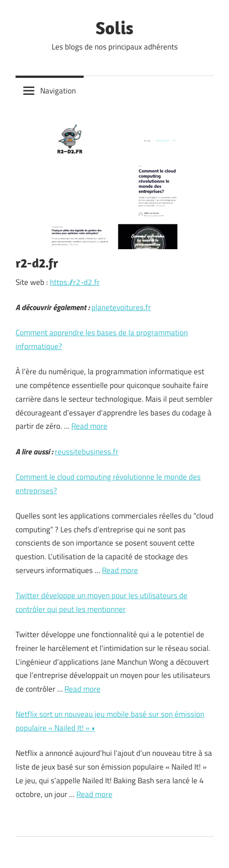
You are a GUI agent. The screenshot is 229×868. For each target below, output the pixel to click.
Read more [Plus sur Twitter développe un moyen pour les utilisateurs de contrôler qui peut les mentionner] (83, 689)
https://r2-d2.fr (75, 282)
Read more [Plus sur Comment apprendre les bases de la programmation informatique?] (89, 426)
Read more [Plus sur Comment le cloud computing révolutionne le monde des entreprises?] (120, 570)
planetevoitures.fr (121, 307)
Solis (114, 27)
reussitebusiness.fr (87, 452)
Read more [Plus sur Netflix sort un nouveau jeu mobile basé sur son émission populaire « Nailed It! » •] (94, 794)
